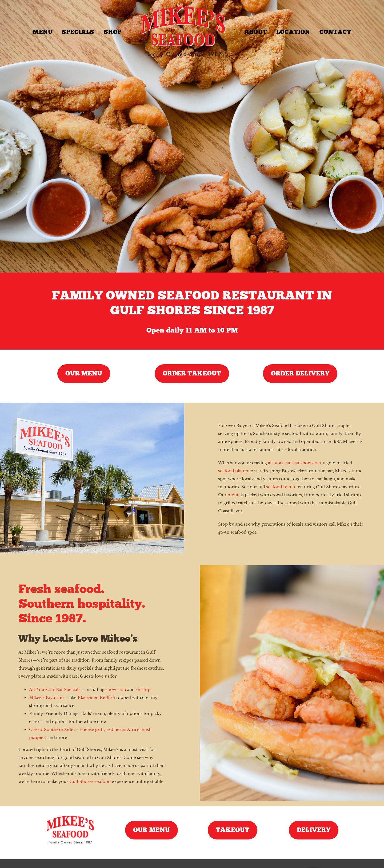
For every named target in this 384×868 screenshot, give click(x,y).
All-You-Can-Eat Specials (55, 689)
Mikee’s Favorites (47, 697)
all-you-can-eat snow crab (295, 463)
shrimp (143, 689)
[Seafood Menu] (84, 374)
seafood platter (233, 471)
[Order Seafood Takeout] (192, 374)
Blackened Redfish (96, 697)
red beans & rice (123, 729)
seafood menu (281, 487)
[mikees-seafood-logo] (70, 816)
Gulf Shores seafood (90, 781)
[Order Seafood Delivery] (300, 374)
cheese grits (92, 729)
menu (233, 495)
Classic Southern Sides (52, 729)
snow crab (116, 689)
